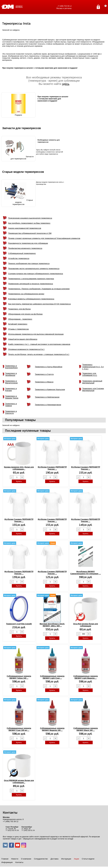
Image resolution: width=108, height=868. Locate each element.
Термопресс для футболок (19, 309)
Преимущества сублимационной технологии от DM (30, 233)
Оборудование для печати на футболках (25, 314)
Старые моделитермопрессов (18, 193)
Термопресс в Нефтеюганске (47, 397)
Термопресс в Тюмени (11, 405)
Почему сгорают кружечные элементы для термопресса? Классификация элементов (44, 238)
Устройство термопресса (19, 258)
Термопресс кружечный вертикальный (92, 382)
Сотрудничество (41, 859)
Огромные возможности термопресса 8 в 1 (26, 349)
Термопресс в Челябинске (11, 374)
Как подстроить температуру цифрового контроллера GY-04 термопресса (39, 304)
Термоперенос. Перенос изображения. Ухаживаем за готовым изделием (39, 289)
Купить (19, 481)
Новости (15, 859)
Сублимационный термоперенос (22, 253)
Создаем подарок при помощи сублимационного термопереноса (36, 274)
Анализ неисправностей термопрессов (25, 228)
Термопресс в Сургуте (44, 374)
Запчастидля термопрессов (18, 149)
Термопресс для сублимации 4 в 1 (90, 374)
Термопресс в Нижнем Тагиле (12, 397)
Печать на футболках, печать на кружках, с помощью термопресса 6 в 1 (39, 354)
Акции (76, 859)
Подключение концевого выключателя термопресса (30, 218)
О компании (26, 859)
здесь (66, 84)
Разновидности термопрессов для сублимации (28, 243)
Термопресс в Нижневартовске (48, 405)
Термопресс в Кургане (11, 390)
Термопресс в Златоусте (11, 412)
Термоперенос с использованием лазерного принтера (31, 279)
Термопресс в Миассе (44, 382)
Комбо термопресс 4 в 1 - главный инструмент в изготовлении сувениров (39, 344)
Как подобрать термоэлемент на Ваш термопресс (29, 223)
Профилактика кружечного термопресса (25, 248)
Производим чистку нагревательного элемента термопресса (34, 269)
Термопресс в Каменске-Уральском (50, 389)
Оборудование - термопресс (20, 319)
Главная (5, 859)
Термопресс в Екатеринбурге (11, 367)
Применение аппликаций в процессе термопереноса (31, 284)
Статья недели (88, 859)
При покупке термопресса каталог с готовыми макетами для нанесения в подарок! (53, 99)
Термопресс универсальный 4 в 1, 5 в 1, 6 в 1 (93, 367)
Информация (7, 862)
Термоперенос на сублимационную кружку (26, 294)
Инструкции (66, 859)
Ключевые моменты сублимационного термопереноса (31, 299)
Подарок (18, 105)
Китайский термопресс (18, 324)
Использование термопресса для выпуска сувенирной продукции (36, 334)
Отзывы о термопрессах (18, 329)
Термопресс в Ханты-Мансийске (49, 367)
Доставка (54, 859)
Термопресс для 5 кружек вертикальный (93, 390)
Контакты (19, 862)
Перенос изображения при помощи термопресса (29, 263)
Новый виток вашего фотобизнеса (23, 339)
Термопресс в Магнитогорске (11, 382)
